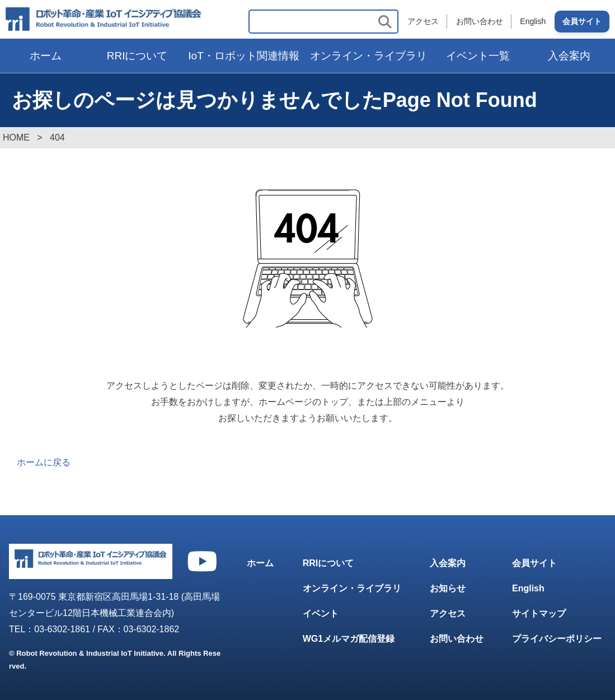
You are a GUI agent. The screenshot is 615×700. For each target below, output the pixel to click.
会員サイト (582, 21)
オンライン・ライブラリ (368, 56)
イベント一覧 (478, 56)
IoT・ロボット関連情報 (243, 56)
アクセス (422, 21)
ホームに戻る (44, 462)
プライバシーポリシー (557, 639)
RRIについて (137, 56)
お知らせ (448, 589)
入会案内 (448, 564)
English (533, 21)
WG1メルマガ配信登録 (349, 639)
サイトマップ (539, 614)
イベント (321, 614)
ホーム (46, 56)
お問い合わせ (479, 21)
